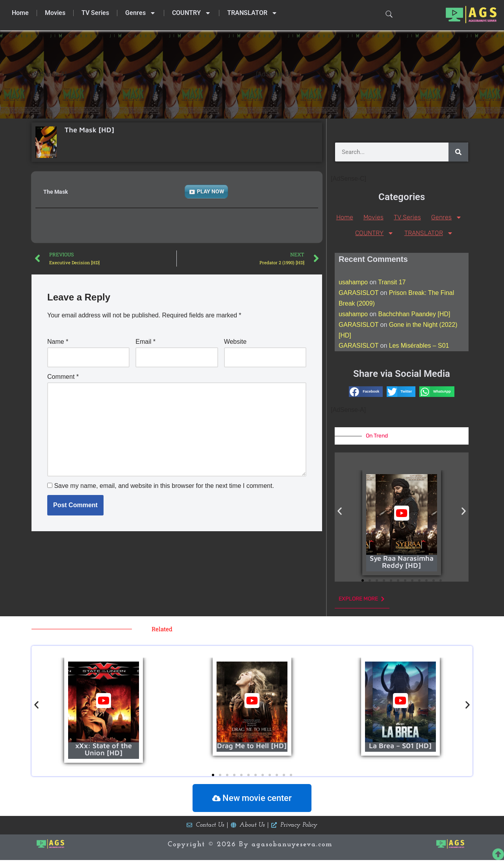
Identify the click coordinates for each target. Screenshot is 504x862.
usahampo (353, 283)
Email (145, 342)
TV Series (95, 13)
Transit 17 (392, 283)
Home (20, 13)
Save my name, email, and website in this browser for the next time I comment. (164, 487)
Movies (55, 13)
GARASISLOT (359, 293)
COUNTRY (192, 13)
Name (58, 342)
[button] (366, 392)
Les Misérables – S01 (420, 347)
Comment (63, 377)
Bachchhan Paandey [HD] (415, 315)
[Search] (458, 152)
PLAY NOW (210, 191)
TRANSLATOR (252, 13)
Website (235, 342)
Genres (141, 13)
